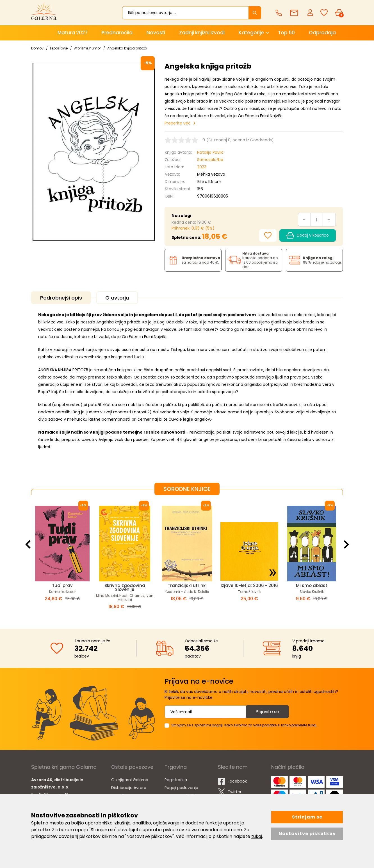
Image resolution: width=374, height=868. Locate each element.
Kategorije (251, 33)
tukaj (257, 836)
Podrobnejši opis (61, 298)
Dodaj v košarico (308, 235)
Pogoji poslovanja (181, 788)
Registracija (176, 780)
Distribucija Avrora (129, 788)
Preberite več (178, 123)
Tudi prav (62, 585)
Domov (37, 48)
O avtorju (117, 298)
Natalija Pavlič (210, 152)
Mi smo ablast (312, 585)
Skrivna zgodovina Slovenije (125, 587)
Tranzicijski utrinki (187, 585)
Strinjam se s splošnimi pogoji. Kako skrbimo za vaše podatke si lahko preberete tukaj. (244, 725)
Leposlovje (59, 48)
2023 (202, 167)
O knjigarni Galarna (130, 780)
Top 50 (286, 33)
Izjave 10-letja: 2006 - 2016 (249, 585)
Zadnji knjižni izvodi (202, 33)
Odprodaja (322, 33)
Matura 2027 (73, 33)
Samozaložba (210, 160)
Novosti (156, 33)
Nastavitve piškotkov (307, 834)
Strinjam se (307, 817)
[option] (62, 558)
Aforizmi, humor (87, 48)
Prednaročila (117, 33)
